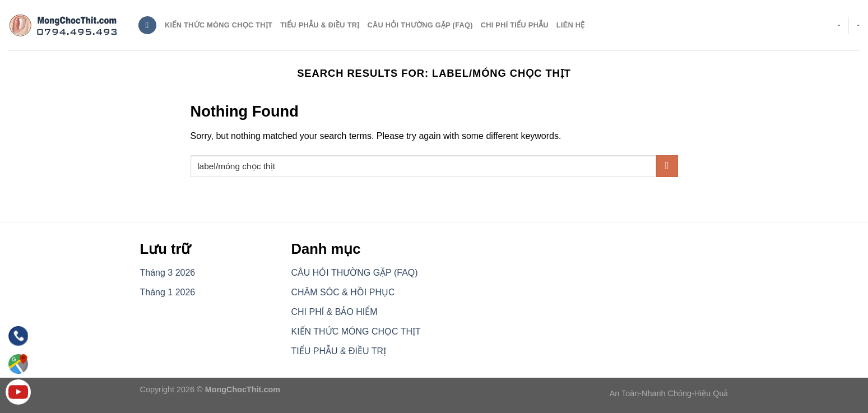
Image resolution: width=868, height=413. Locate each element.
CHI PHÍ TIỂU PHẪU (515, 25)
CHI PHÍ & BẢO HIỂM (335, 312)
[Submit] (667, 166)
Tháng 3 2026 (168, 273)
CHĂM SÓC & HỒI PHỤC (343, 292)
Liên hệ (571, 25)
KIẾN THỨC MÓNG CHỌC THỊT (356, 331)
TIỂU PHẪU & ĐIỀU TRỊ (320, 25)
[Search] (147, 25)
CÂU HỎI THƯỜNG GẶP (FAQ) (420, 25)
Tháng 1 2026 (168, 292)
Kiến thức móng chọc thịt (219, 25)
